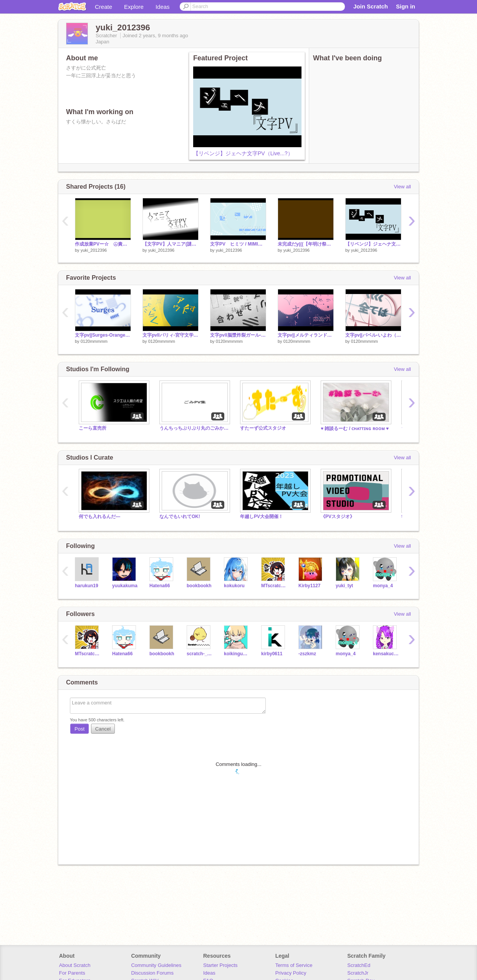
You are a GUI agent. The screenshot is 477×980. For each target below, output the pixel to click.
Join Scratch (371, 6)
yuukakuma (125, 586)
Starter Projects (220, 965)
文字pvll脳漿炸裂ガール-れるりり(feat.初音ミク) (238, 335)
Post (79, 729)
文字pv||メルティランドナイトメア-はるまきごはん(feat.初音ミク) (306, 335)
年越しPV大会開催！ (262, 517)
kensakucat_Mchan (386, 654)
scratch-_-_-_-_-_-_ (200, 654)
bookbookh (199, 586)
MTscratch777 (274, 586)
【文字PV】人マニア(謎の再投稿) (171, 244)
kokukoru (234, 586)
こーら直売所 (93, 428)
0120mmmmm (94, 341)
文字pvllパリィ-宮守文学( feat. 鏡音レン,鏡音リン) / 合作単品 (171, 335)
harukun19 (87, 586)
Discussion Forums (152, 973)
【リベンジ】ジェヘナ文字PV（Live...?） (243, 153)
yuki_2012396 (94, 250)
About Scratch (75, 965)
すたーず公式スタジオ (263, 428)
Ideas (163, 7)
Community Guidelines (156, 965)
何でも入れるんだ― (99, 517)
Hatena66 (160, 586)
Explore (134, 7)
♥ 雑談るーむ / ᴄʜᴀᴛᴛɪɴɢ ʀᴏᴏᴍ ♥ (355, 429)
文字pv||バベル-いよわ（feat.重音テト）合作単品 (373, 335)
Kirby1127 (309, 586)
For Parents (72, 973)
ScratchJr (358, 973)
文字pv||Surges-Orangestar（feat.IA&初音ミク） (103, 335)
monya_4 (383, 586)
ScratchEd (359, 965)
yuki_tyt (344, 586)
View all (402, 187)
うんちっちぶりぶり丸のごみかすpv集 (194, 428)
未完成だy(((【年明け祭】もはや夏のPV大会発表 (306, 244)
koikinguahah (237, 654)
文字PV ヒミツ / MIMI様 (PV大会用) (238, 244)
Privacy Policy (291, 973)
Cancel (103, 729)
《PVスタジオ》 (338, 517)
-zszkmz (307, 654)
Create (104, 7)
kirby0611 (272, 654)
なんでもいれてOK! (180, 517)
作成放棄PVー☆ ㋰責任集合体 (103, 244)
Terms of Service (294, 965)
